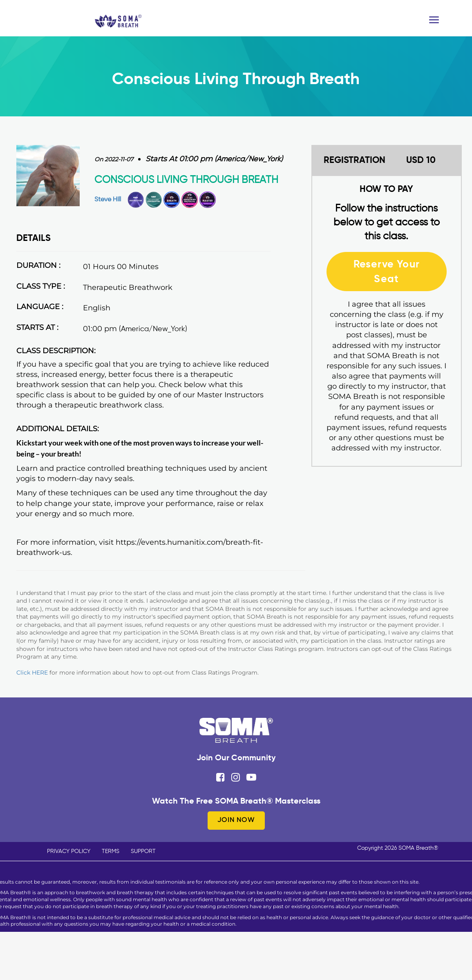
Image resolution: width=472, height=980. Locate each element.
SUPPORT (143, 851)
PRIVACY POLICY (69, 851)
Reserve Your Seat (387, 271)
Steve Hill (108, 200)
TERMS (111, 851)
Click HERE (32, 673)
